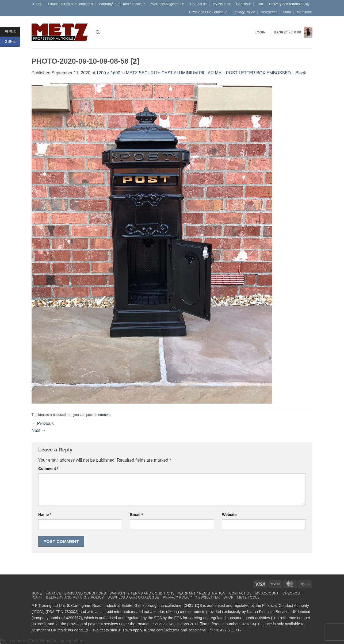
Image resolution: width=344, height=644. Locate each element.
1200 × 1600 (108, 73)
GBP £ (12, 42)
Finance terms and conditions (70, 4)
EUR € (12, 32)
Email (136, 515)
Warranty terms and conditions (122, 4)
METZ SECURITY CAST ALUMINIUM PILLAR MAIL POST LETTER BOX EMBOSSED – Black (216, 73)
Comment (48, 469)
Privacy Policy (244, 12)
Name (45, 515)
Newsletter (269, 12)
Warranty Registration (168, 4)
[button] (293, 32)
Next (39, 430)
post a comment (98, 415)
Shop (287, 12)
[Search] (98, 32)
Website (229, 515)
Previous (43, 423)
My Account (221, 4)
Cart (260, 4)
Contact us (198, 4)
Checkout (243, 4)
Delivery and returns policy (289, 4)
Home (38, 4)
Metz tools (305, 12)
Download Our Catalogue (208, 12)
